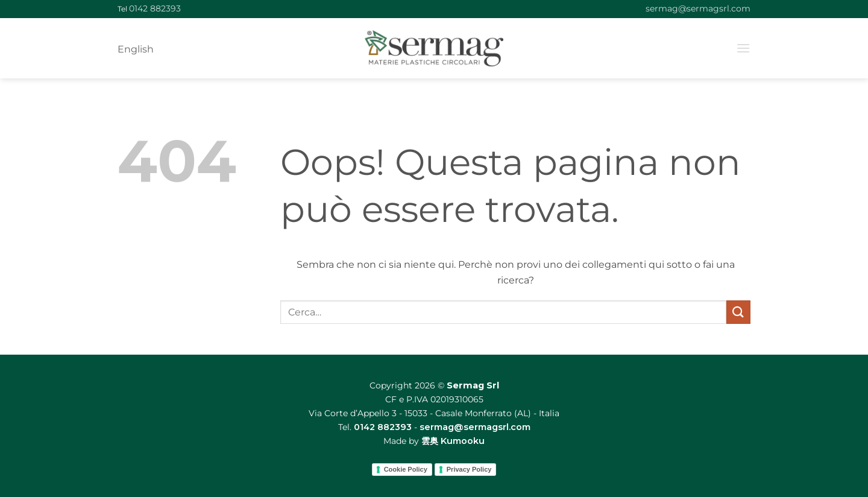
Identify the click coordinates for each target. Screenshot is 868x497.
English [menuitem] (136, 49)
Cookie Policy (406, 469)
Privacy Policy (469, 469)
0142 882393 (155, 8)
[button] (743, 48)
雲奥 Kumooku (453, 441)
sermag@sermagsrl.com (698, 8)
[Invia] (738, 312)
